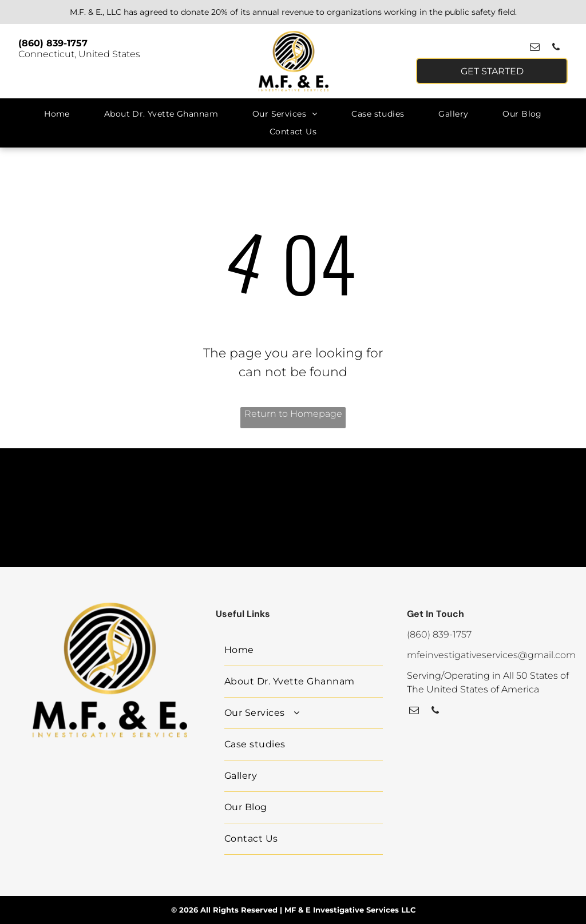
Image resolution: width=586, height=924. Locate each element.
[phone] (556, 49)
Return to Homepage (293, 414)
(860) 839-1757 (53, 43)
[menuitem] (57, 114)
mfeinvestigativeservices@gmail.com (491, 655)
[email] (535, 49)
